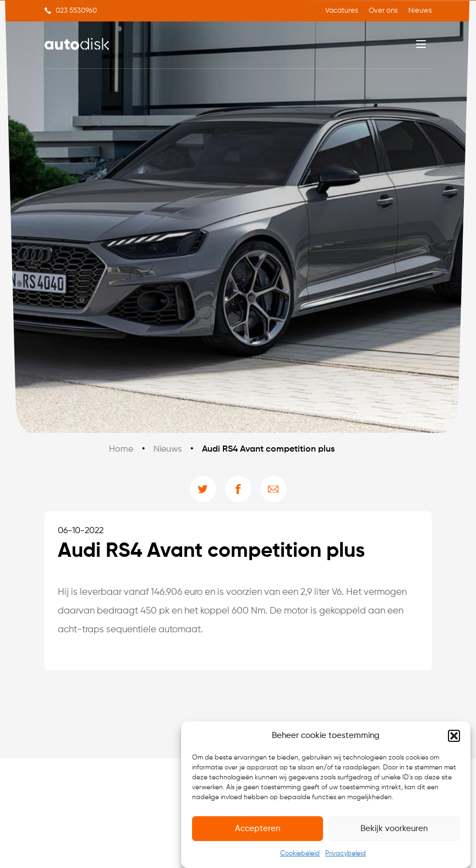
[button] (454, 736)
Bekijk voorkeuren (394, 829)
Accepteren (258, 829)
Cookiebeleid (300, 854)
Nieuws (420, 11)
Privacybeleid (346, 854)
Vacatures (342, 11)
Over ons (383, 11)
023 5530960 (76, 11)
